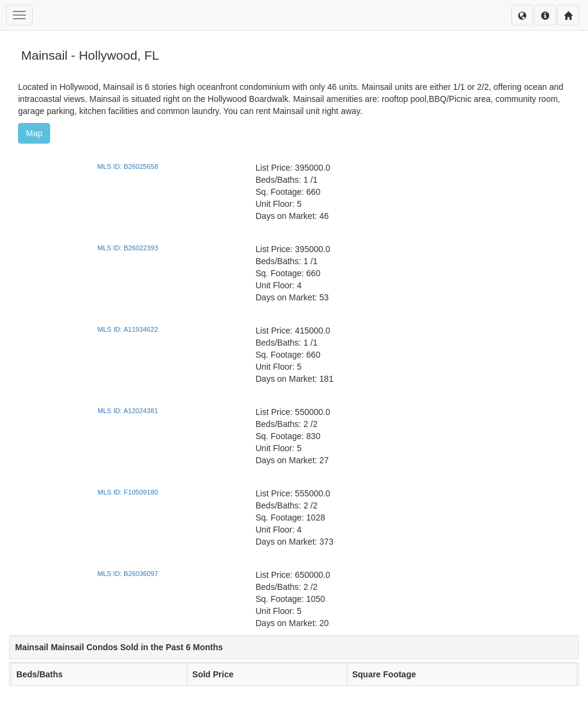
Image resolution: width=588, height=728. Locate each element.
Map (34, 133)
